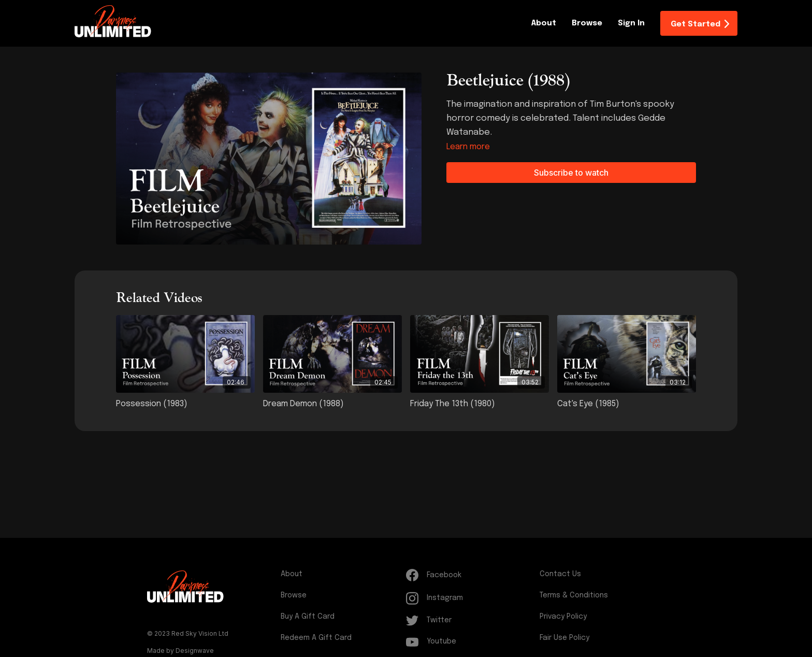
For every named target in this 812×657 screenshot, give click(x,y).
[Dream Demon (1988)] (332, 404)
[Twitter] (471, 620)
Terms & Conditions (574, 595)
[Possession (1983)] (185, 404)
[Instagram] (471, 598)
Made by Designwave (180, 651)
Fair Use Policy (564, 638)
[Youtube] (471, 642)
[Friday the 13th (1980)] (480, 404)
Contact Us (560, 574)
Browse (587, 23)
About (544, 23)
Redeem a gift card (316, 638)
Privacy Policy (563, 617)
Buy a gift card (308, 617)
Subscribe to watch (571, 173)
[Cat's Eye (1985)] (627, 404)
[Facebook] (471, 575)
